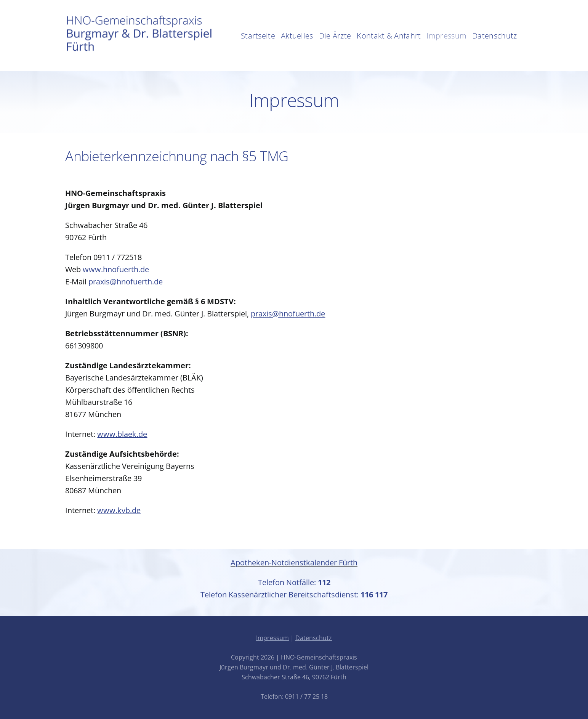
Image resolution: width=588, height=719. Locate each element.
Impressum (272, 638)
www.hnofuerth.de (116, 269)
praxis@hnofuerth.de (126, 282)
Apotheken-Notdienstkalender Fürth (294, 563)
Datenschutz (314, 638)
